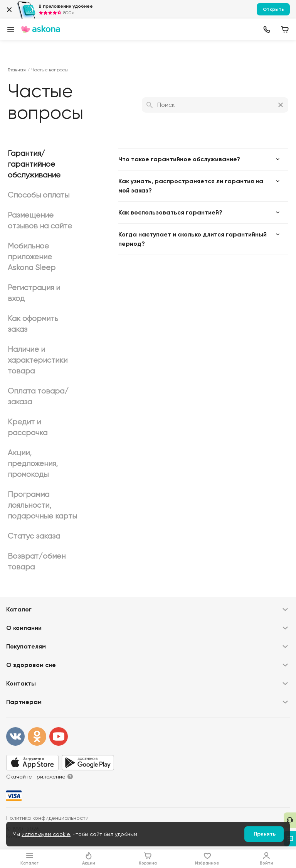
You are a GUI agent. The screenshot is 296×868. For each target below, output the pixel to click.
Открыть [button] (273, 9)
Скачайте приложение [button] (36, 777)
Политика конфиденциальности (47, 818)
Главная (17, 70)
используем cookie (46, 834)
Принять (265, 834)
